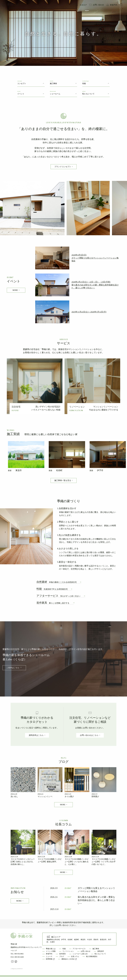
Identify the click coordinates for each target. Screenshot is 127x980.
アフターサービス (59, 596)
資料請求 (101, 951)
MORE (15, 290)
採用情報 (50, 959)
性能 (52, 589)
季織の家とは (51, 949)
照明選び (95, 797)
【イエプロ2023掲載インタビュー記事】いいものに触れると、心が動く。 (77, 862)
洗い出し (14, 797)
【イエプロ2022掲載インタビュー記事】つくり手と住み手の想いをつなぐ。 (104, 862)
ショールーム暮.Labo (80, 954)
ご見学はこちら (13, 668)
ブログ (62, 956)
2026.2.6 (54, 897)
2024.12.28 (14, 857)
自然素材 (57, 582)
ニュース (49, 956)
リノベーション (68, 951)
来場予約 (114, 5)
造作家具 (53, 603)
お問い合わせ (98, 5)
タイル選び (69, 797)
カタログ (83, 5)
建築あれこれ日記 (69, 959)
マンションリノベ (45, 797)
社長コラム (75, 956)
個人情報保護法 (92, 956)
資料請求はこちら (36, 735)
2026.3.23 (68, 794)
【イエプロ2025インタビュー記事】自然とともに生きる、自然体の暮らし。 (23, 862)
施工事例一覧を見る (63, 480)
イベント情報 (51, 951)
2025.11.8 (54, 909)
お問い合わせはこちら (89, 735)
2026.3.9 (94, 794)
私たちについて (100, 954)
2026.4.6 (40, 794)
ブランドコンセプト (63, 167)
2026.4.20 (14, 794)
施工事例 (96, 949)
